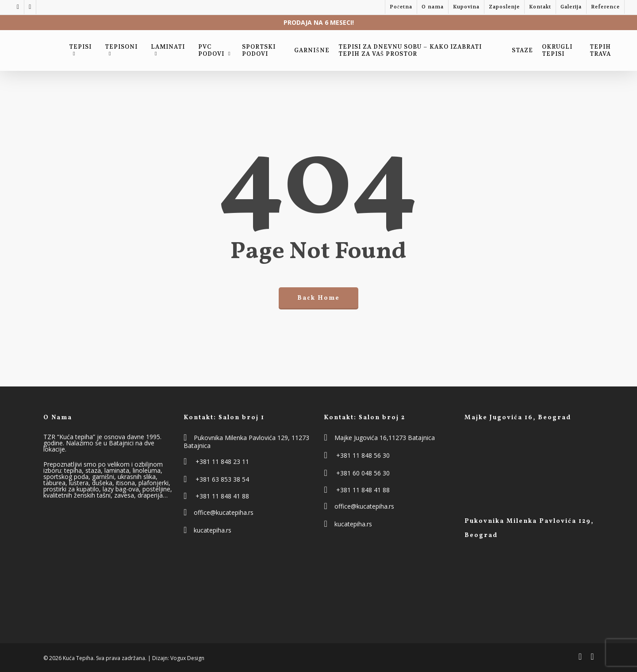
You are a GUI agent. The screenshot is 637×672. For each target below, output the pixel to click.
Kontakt (540, 7)
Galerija (571, 7)
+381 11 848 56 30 (363, 455)
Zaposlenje (504, 7)
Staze (522, 50)
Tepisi (80, 49)
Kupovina (466, 7)
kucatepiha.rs (213, 530)
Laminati (168, 49)
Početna (401, 7)
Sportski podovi (259, 50)
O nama (433, 7)
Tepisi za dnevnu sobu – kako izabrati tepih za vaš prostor (410, 50)
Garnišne (312, 50)
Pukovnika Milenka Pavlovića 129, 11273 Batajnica (246, 442)
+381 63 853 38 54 (222, 479)
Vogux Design (187, 658)
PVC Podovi (215, 50)
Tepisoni (121, 49)
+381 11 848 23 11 (222, 462)
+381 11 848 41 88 (222, 496)
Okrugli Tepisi (557, 50)
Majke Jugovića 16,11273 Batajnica (385, 438)
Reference (605, 7)
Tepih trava (600, 50)
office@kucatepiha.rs (224, 512)
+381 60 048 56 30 (363, 473)
